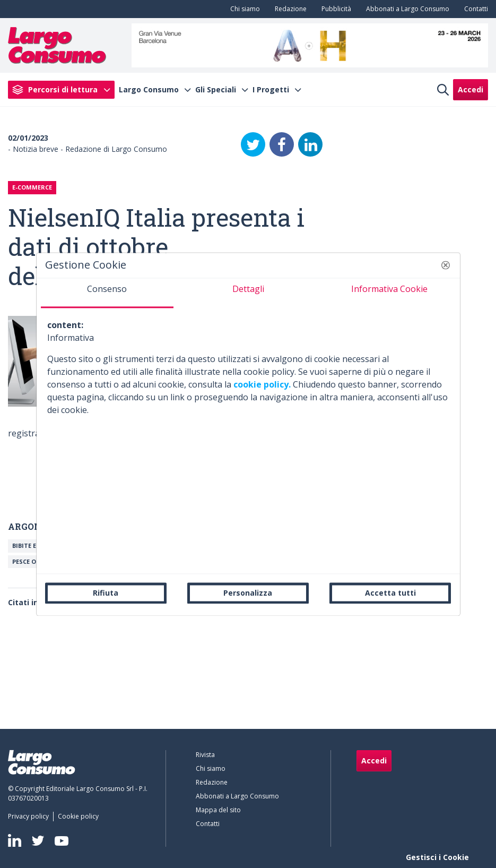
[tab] (107, 293)
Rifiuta (106, 593)
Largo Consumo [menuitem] (149, 90)
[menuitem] (243, 9)
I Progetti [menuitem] (271, 90)
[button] (446, 265)
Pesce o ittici (34, 561)
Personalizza (248, 593)
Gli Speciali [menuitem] (216, 90)
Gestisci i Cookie (437, 857)
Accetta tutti (390, 593)
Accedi (471, 89)
